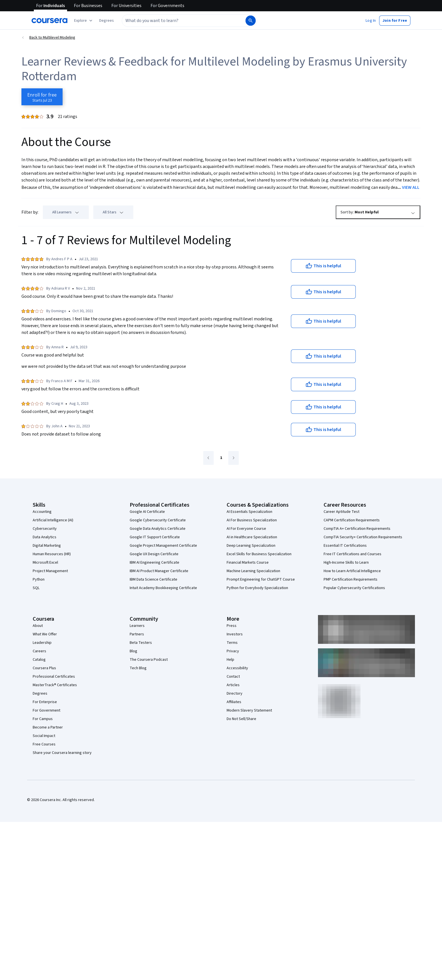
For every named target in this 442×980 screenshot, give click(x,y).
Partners (137, 634)
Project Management (50, 571)
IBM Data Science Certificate (153, 579)
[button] (107, 21)
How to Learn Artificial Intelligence (352, 571)
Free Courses (44, 744)
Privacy (233, 651)
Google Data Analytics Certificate (158, 529)
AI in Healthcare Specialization (252, 537)
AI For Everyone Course (246, 529)
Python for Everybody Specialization (257, 588)
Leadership (42, 643)
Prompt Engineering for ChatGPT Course (261, 579)
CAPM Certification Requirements (352, 520)
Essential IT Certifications (345, 546)
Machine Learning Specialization (253, 571)
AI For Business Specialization (252, 520)
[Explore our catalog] (84, 21)
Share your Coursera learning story (62, 753)
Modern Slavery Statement (249, 710)
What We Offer (45, 634)
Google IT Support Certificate (155, 537)
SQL (36, 588)
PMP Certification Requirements (351, 579)
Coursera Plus (44, 668)
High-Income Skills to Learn (346, 563)
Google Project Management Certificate (163, 546)
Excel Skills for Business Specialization (259, 554)
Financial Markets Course (248, 563)
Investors (235, 634)
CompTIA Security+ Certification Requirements (363, 537)
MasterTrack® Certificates (55, 685)
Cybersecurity (45, 529)
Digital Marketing (47, 546)
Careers (39, 651)
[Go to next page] (234, 458)
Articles (233, 685)
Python (39, 579)
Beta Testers (141, 643)
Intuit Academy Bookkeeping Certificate (163, 588)
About (38, 626)
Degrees (40, 694)
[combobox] (178, 21)
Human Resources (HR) (52, 554)
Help (230, 660)
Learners (137, 626)
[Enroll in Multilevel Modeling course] (42, 97)
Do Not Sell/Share (241, 719)
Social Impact (44, 736)
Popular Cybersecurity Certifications (354, 588)
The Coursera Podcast (149, 660)
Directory (235, 694)
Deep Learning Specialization (251, 546)
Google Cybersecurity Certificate (158, 520)
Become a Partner (48, 727)
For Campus (43, 719)
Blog (133, 651)
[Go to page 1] (221, 458)
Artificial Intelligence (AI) (53, 520)
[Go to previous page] (208, 458)
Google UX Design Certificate (154, 554)
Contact (233, 677)
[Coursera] (49, 21)
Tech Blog (138, 668)
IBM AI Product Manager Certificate (159, 571)
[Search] (251, 21)
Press (232, 626)
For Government (47, 710)
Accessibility (237, 668)
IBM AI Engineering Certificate (154, 563)
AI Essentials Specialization (249, 512)
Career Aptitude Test (342, 512)
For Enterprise (45, 702)
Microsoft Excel (45, 563)
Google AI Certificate (147, 512)
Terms (232, 643)
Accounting (42, 512)
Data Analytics (45, 537)
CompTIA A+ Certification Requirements (357, 529)
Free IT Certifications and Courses (353, 554)
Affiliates (234, 702)
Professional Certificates (54, 677)
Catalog (39, 660)
